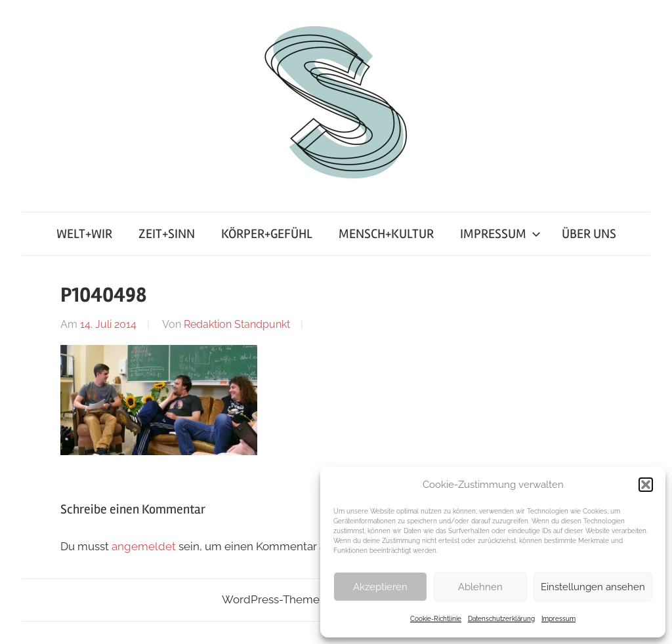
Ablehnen (480, 587)
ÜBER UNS (589, 234)
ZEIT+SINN (167, 234)
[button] (646, 485)
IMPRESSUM (500, 234)
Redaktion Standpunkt (237, 324)
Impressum (558, 619)
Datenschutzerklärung (501, 619)
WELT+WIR (84, 234)
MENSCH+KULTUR (386, 234)
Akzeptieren (380, 587)
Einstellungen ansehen (593, 587)
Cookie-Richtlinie (436, 619)
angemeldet (144, 546)
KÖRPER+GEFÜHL (267, 234)
